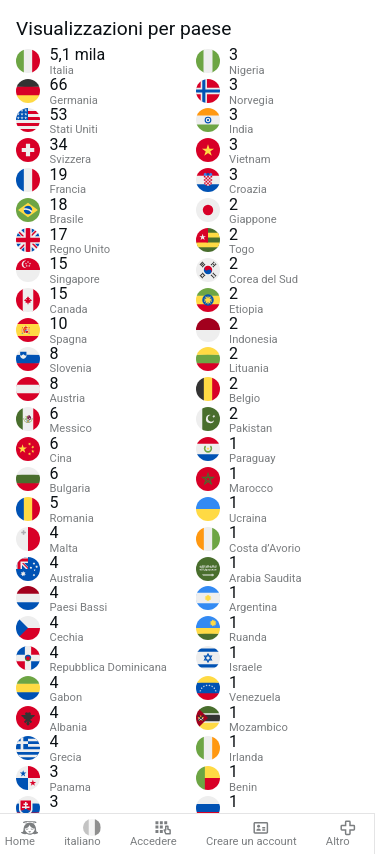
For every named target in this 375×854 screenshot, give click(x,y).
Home (22, 834)
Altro (341, 834)
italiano (82, 834)
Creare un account (251, 834)
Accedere (153, 834)
